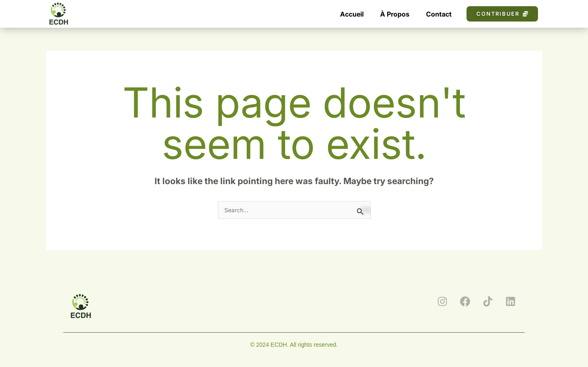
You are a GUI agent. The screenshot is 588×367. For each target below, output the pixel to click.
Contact (439, 14)
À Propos (395, 14)
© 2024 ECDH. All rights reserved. (294, 345)
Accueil (352, 14)
